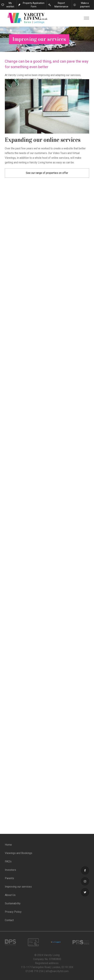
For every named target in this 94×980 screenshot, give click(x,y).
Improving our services (18, 887)
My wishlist (10, 5)
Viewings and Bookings (19, 853)
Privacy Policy (13, 912)
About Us (10, 895)
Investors (10, 870)
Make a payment (85, 5)
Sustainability (13, 903)
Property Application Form (34, 5)
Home (8, 845)
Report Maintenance (61, 5)
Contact (9, 920)
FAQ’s (8, 861)
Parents (9, 878)
